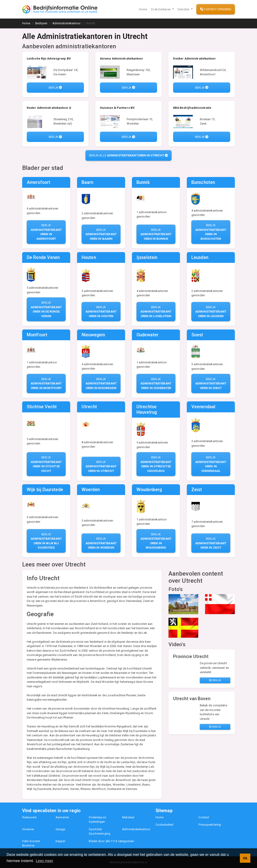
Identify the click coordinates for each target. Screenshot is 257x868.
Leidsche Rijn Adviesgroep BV (49, 59)
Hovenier (28, 829)
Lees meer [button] (44, 861)
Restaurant (29, 817)
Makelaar (128, 817)
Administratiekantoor (136, 829)
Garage (60, 829)
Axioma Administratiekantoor (122, 59)
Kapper (60, 841)
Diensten (184, 9)
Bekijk (55, 88)
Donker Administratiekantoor (194, 59)
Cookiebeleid (164, 825)
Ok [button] (245, 858)
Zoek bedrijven (161, 9)
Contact (204, 817)
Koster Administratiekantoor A (49, 108)
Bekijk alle (129, 155)
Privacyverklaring (210, 825)
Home (143, 9)
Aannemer (62, 817)
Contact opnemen (216, 9)
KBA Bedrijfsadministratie (192, 108)
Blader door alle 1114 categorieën (111, 841)
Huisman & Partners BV (117, 108)
